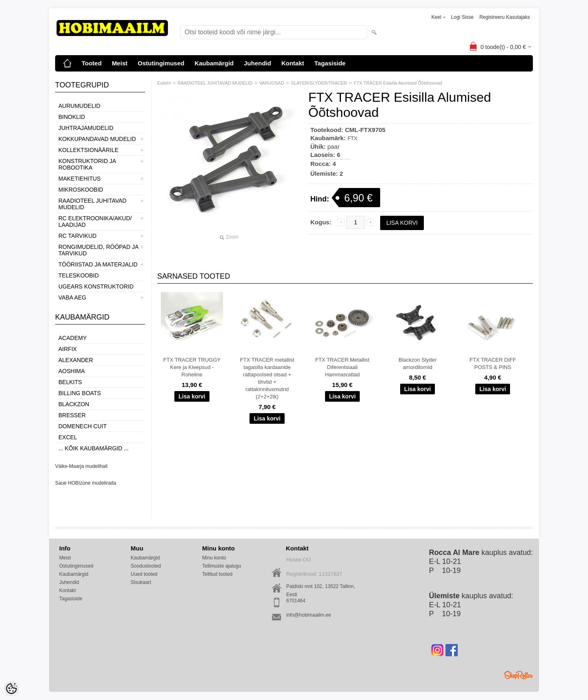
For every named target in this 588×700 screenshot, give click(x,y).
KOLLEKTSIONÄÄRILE (88, 150)
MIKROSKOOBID (81, 190)
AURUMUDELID (79, 106)
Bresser (72, 415)
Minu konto (214, 558)
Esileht (164, 83)
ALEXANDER (76, 360)
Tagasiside (330, 63)
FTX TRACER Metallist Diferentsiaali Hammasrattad (342, 367)
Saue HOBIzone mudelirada (86, 483)
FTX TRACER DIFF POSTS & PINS (493, 363)
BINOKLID (72, 117)
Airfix (68, 349)
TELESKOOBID (79, 275)
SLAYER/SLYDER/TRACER (319, 83)
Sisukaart (141, 582)
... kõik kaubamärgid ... (94, 448)
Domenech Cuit (82, 426)
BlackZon (74, 404)
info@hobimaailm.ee (309, 615)
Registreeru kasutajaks (505, 17)
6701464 (296, 601)
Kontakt (293, 63)
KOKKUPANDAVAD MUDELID (97, 139)
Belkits (70, 382)
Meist (120, 63)
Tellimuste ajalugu (222, 566)
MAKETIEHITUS (79, 179)
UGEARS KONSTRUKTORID (96, 286)
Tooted (92, 63)
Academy (72, 338)
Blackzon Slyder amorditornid (418, 363)
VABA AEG (72, 297)
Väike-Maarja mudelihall (81, 466)
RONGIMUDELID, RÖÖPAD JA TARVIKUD (98, 250)
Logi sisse (462, 17)
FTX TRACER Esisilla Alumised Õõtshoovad (398, 83)
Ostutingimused (161, 63)
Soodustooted (146, 566)
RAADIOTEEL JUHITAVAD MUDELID (92, 204)
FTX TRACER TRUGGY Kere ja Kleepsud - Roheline (192, 367)
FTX (353, 138)
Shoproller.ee (519, 675)
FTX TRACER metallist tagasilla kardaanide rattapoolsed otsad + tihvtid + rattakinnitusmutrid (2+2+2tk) (267, 378)
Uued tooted (144, 574)
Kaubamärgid (214, 63)
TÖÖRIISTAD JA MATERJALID (98, 264)
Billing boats (80, 393)
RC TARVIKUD (77, 236)
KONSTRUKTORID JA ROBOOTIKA (87, 164)
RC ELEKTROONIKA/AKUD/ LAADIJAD (95, 221)
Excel (68, 437)
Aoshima (72, 371)
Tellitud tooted (217, 574)
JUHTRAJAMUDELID (86, 128)
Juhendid (257, 63)
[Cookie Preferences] (11, 689)
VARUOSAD (272, 83)
